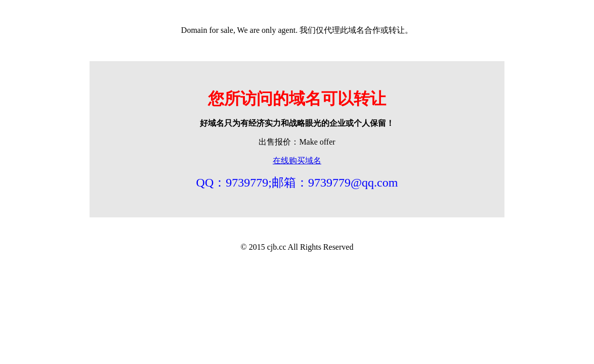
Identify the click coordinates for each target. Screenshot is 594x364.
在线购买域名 (297, 161)
